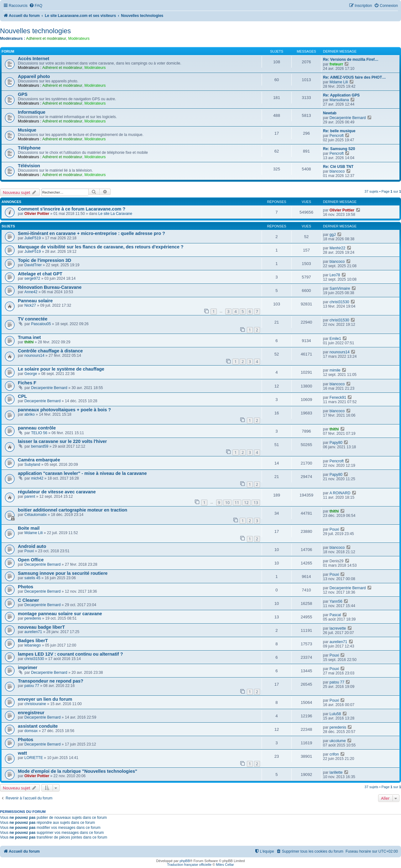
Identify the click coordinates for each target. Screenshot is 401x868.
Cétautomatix (36, 515)
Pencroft (337, 136)
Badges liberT (33, 641)
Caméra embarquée (39, 460)
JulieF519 (33, 238)
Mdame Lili (339, 82)
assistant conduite (38, 726)
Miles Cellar (225, 865)
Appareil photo (34, 76)
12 (246, 502)
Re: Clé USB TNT (338, 167)
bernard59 (40, 446)
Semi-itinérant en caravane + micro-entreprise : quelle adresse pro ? (91, 233)
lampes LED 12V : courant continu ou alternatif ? (70, 654)
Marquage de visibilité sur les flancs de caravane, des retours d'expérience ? (101, 247)
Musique (27, 130)
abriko (30, 414)
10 (227, 502)
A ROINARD (340, 493)
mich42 (37, 478)
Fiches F (27, 383)
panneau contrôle (37, 428)
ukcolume (338, 741)
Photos (26, 587)
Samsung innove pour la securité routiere (63, 573)
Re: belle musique (339, 131)
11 (237, 502)
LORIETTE (34, 758)
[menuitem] (36, 6)
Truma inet (29, 337)
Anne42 (31, 292)
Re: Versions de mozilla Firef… (351, 60)
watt (22, 753)
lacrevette (338, 628)
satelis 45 (32, 578)
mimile (335, 370)
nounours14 (34, 356)
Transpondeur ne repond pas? (51, 681)
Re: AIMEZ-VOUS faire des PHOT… (354, 77)
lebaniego (33, 645)
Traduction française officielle (189, 865)
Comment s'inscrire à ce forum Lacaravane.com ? (72, 209)
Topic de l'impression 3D (44, 260)
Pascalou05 (41, 324)
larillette (336, 772)
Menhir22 (337, 248)
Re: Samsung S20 (339, 149)
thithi (29, 342)
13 (256, 502)
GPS (23, 94)
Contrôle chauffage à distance (50, 351)
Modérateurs (79, 39)
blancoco (337, 171)
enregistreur (31, 713)
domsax (31, 731)
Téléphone (29, 148)
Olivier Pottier (37, 214)
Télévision (29, 166)
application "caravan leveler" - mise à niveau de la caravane (82, 473)
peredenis (33, 618)
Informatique (32, 112)
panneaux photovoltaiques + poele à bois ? (64, 410)
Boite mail (29, 528)
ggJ (333, 235)
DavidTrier (33, 265)
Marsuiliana (339, 100)
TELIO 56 (39, 433)
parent (30, 496)
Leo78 (335, 275)
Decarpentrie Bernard (348, 118)
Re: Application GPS (341, 95)
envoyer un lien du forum (45, 699)
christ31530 (339, 302)
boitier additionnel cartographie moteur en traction (73, 510)
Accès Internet (34, 59)
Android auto (32, 546)
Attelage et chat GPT (40, 274)
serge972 (32, 278)
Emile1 (335, 339)
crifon (334, 754)
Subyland (32, 465)
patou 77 (32, 686)
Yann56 (336, 601)
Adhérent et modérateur (46, 39)
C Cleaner (29, 600)
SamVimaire (340, 288)
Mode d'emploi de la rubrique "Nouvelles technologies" (78, 771)
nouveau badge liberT (41, 627)
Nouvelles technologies (35, 31)
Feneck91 (338, 398)
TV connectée (33, 319)
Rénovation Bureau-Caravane (50, 287)
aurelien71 (33, 632)
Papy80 (336, 443)
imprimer (28, 668)
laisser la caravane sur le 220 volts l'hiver (62, 441)
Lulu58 (335, 714)
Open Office (31, 560)
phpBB (185, 861)
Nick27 (30, 305)
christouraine (35, 704)
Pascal (335, 615)
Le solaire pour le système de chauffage (61, 369)
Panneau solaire (35, 301)
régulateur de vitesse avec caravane (57, 492)
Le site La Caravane (115, 214)
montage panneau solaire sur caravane (60, 614)
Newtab (330, 113)
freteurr (336, 64)
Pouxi (334, 529)
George (31, 374)
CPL (22, 396)
